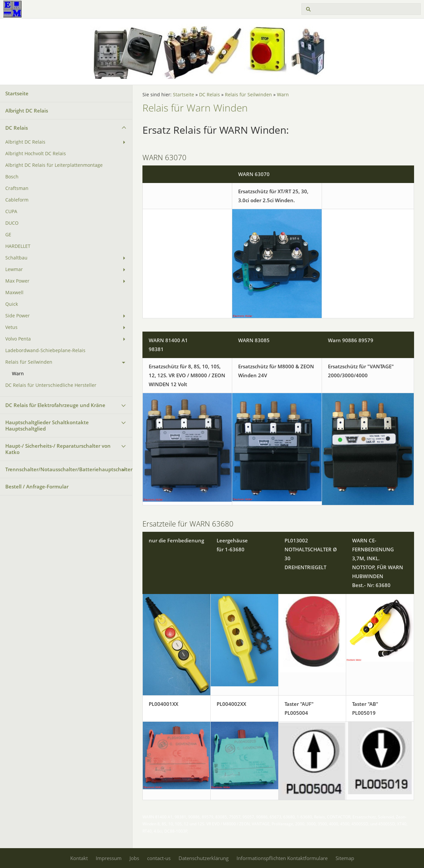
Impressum (109, 858)
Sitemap (345, 858)
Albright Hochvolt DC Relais (36, 154)
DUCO (12, 223)
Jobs (134, 858)
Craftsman (17, 188)
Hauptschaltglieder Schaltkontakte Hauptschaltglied (47, 425)
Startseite (17, 93)
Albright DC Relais (27, 111)
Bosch (12, 177)
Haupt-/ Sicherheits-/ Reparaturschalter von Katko (58, 449)
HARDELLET (18, 246)
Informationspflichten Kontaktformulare (282, 858)
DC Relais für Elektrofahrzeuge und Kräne (55, 405)
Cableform (17, 200)
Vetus (11, 327)
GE (8, 235)
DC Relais (17, 128)
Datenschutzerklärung (204, 858)
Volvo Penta (18, 339)
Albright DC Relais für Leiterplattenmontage (54, 165)
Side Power (18, 316)
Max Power (17, 281)
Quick (12, 304)
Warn (18, 374)
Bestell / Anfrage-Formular (37, 486)
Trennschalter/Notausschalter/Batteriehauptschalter (69, 469)
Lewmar (14, 269)
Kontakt (79, 858)
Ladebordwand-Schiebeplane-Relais (45, 350)
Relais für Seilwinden (29, 362)
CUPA (11, 211)
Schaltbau (16, 258)
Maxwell (14, 293)
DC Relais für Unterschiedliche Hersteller (51, 385)
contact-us (159, 858)
